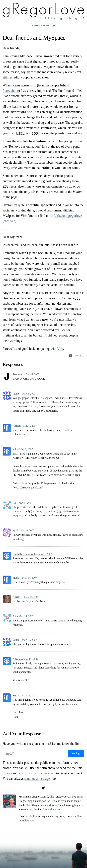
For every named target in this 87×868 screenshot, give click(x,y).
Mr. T (16, 696)
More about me (52, 809)
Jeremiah (18, 374)
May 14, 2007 (30, 578)
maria (16, 578)
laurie (16, 394)
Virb (33, 85)
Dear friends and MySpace (34, 38)
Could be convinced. (24, 554)
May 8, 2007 (26, 449)
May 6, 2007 (78, 356)
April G (17, 597)
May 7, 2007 (30, 426)
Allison (17, 426)
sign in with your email (40, 773)
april (15, 530)
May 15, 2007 (29, 640)
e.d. (15, 449)
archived (10, 221)
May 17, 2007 (31, 659)
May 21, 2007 (29, 696)
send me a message (37, 779)
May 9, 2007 (28, 530)
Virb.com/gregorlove (68, 216)
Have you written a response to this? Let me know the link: (42, 744)
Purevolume (11, 91)
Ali (14, 503)
